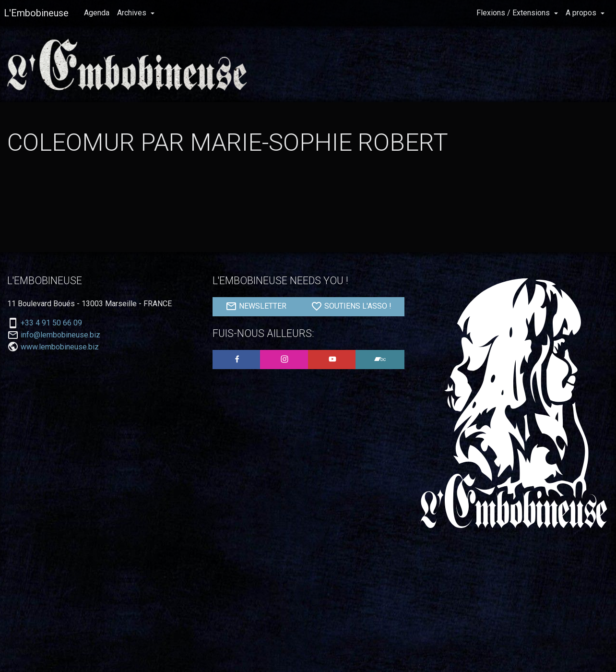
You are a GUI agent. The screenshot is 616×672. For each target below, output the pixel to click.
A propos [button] (582, 13)
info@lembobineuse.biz (60, 335)
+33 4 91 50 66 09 (51, 323)
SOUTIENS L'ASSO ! (351, 306)
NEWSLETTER (256, 306)
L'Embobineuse (36, 13)
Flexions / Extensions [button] (514, 13)
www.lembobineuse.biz (60, 347)
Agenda (97, 13)
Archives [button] (133, 13)
